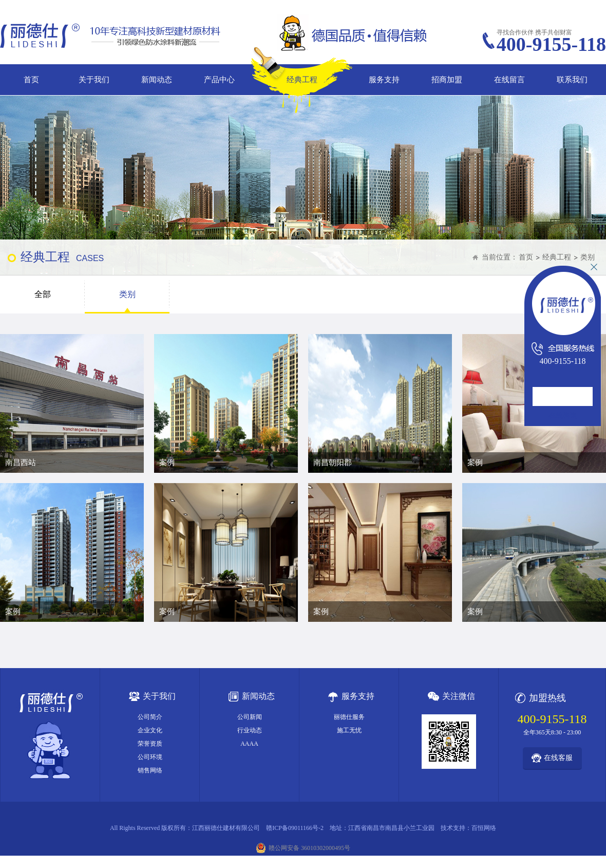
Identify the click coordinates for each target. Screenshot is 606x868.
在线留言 (509, 80)
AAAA (249, 744)
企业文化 (150, 730)
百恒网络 (484, 828)
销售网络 (150, 770)
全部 (43, 294)
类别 (588, 257)
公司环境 (150, 757)
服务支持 (384, 80)
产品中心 (219, 80)
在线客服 (558, 758)
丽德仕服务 (349, 717)
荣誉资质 (150, 744)
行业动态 (250, 730)
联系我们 (572, 80)
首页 (31, 80)
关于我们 (94, 80)
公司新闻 (250, 717)
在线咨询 (563, 415)
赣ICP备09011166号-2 (295, 828)
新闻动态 (157, 80)
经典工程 (302, 80)
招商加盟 (447, 80)
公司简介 (150, 717)
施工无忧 (349, 730)
